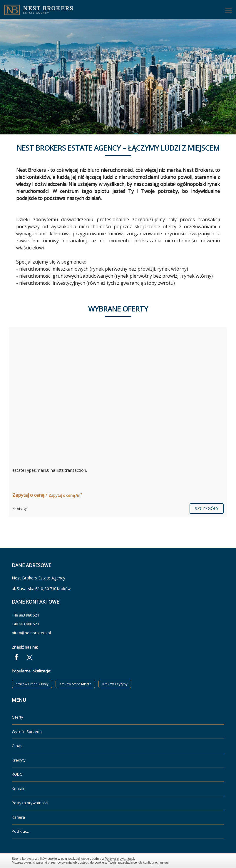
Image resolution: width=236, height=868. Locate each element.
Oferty (17, 717)
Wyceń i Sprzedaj (27, 732)
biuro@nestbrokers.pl (31, 633)
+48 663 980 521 (25, 624)
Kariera (18, 817)
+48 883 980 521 (25, 615)
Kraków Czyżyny (115, 684)
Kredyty (19, 760)
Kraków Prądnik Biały (32, 684)
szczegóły (207, 508)
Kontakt (19, 789)
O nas (17, 746)
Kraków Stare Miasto (75, 684)
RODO (17, 774)
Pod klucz (20, 831)
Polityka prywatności (30, 803)
